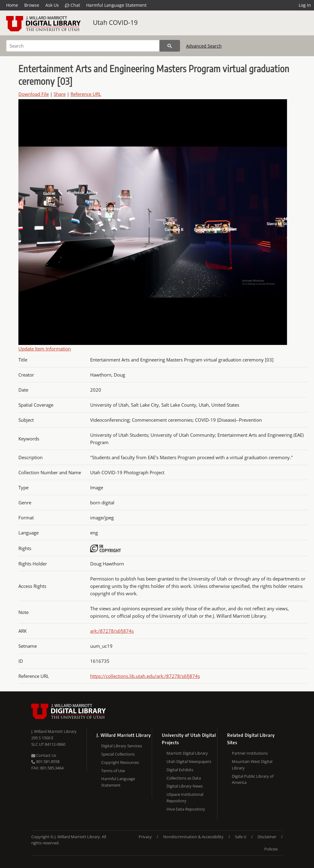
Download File (34, 94)
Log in (305, 5)
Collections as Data (184, 778)
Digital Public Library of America (253, 779)
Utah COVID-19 (115, 22)
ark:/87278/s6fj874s (112, 631)
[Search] (83, 46)
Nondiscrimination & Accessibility (193, 837)
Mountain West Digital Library (252, 765)
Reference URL (86, 94)
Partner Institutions (250, 753)
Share (60, 94)
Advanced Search (204, 46)
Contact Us (44, 755)
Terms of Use (113, 771)
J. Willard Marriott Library (54, 731)
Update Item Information (45, 349)
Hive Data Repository (186, 809)
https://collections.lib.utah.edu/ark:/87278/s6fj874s (145, 676)
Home (12, 5)
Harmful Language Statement (116, 5)
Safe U (241, 837)
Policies (271, 849)
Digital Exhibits (180, 770)
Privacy (145, 837)
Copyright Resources (120, 762)
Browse (32, 5)
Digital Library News (185, 786)
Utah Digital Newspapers (189, 761)
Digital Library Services (122, 746)
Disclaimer (267, 837)
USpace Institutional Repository (185, 798)
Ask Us (52, 5)
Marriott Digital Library (187, 753)
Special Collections (118, 754)
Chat (73, 5)
